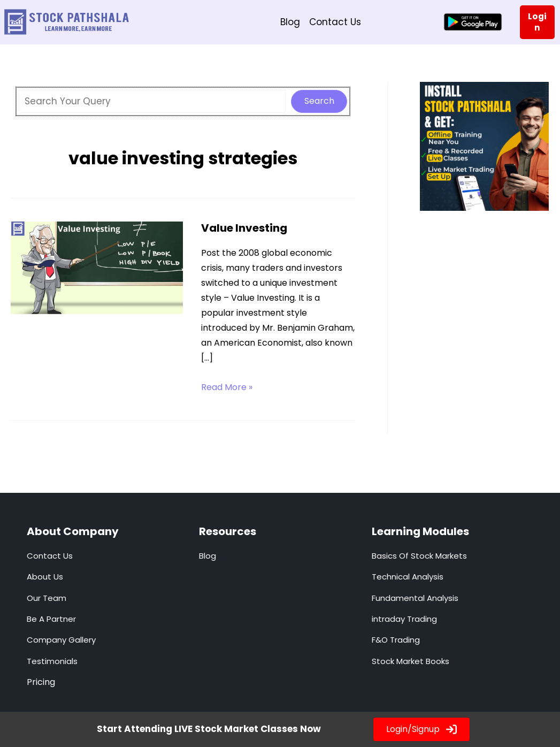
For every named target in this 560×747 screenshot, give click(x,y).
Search (319, 101)
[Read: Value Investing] (97, 269)
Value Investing (244, 228)
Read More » (227, 387)
